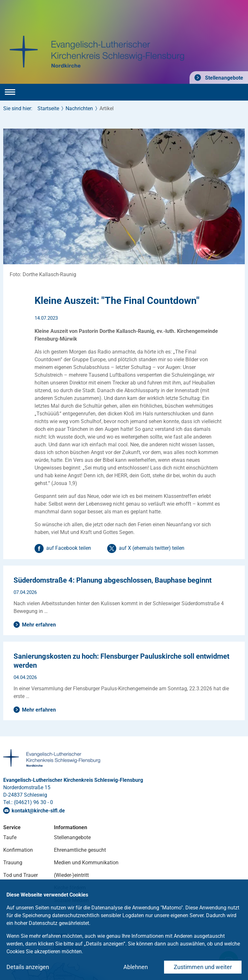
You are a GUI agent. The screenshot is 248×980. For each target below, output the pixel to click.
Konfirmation (18, 850)
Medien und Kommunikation (86, 863)
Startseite (48, 108)
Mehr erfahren (39, 625)
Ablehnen (136, 967)
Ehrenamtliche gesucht (80, 850)
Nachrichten (79, 108)
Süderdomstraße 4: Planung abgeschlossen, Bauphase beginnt (113, 580)
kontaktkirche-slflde (38, 811)
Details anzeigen (28, 967)
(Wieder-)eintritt (71, 875)
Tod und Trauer (21, 875)
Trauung (13, 863)
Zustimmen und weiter (203, 967)
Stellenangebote (223, 78)
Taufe (10, 837)
